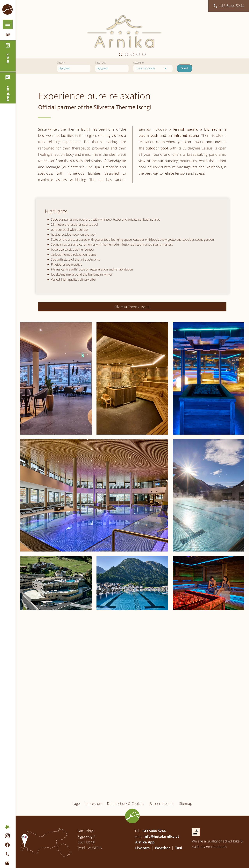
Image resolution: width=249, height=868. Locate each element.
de (8, 41)
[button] (121, 127)
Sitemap (186, 822)
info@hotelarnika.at (161, 856)
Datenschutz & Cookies (125, 822)
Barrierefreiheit (162, 822)
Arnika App (145, 861)
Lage (76, 822)
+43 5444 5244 (154, 850)
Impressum (93, 822)
